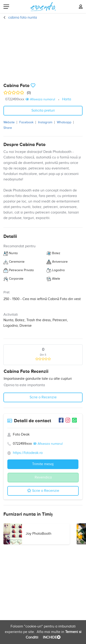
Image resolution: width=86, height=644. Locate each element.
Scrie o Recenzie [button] (43, 397)
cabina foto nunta (22, 18)
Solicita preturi (43, 111)
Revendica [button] (43, 477)
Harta (67, 99)
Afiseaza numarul (40, 99)
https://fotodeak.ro (28, 453)
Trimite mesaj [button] (43, 464)
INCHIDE (51, 637)
